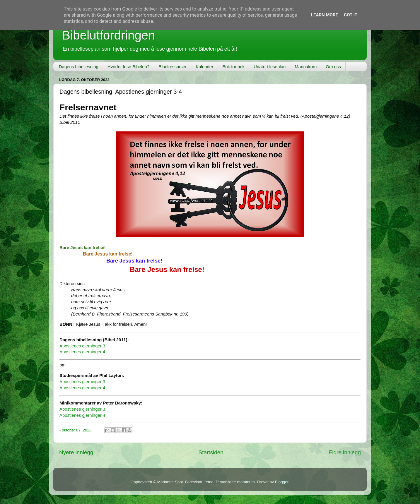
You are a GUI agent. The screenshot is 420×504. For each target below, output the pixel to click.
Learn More (325, 15)
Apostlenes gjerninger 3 (82, 346)
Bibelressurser (173, 67)
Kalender (204, 67)
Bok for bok (233, 67)
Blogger (282, 482)
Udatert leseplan (270, 67)
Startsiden (211, 452)
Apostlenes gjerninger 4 (82, 352)
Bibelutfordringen (109, 35)
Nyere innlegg (76, 452)
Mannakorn (306, 67)
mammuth (246, 482)
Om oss (333, 67)
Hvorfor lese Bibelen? (128, 67)
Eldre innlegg (345, 452)
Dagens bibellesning (79, 67)
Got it (351, 15)
